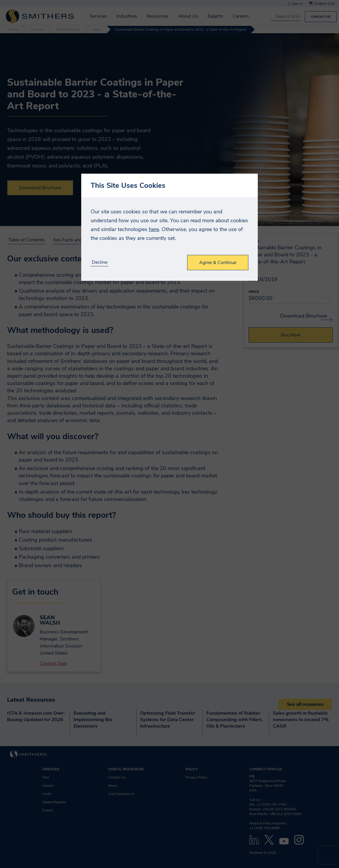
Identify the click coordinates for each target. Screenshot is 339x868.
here (154, 229)
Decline (100, 262)
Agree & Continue (218, 263)
